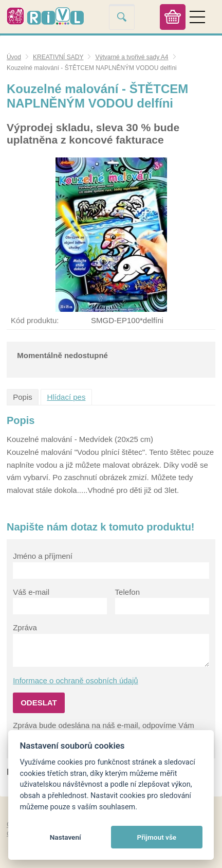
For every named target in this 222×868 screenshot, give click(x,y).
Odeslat (39, 703)
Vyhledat (122, 17)
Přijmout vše (156, 837)
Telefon (127, 592)
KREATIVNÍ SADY (58, 57)
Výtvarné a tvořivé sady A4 (132, 57)
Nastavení (66, 837)
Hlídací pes (66, 397)
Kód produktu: (35, 320)
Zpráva (25, 627)
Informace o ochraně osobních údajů (76, 680)
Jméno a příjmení (43, 556)
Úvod (14, 57)
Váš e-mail (31, 592)
